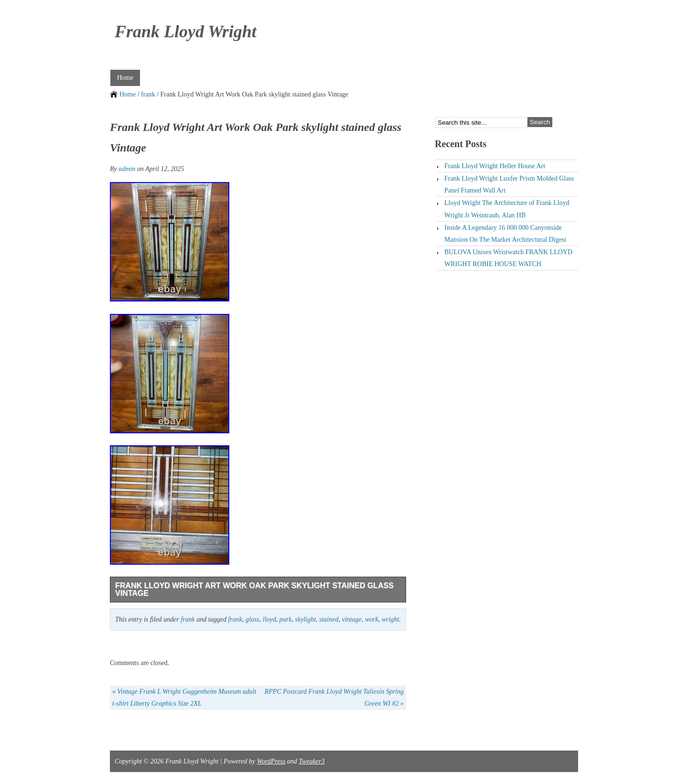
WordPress (271, 761)
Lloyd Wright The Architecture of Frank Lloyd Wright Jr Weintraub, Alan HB (507, 209)
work (372, 619)
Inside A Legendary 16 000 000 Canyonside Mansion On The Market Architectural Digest (505, 234)
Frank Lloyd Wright (186, 32)
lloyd (269, 619)
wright (391, 619)
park (286, 619)
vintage (351, 619)
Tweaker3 (312, 761)
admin (127, 169)
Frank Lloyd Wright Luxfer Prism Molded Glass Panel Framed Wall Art (509, 184)
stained (329, 619)
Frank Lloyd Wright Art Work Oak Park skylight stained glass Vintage (254, 589)
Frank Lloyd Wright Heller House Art (495, 166)
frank (148, 94)
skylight (305, 619)
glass (253, 619)
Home (125, 78)
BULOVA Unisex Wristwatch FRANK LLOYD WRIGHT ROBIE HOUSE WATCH (508, 258)
